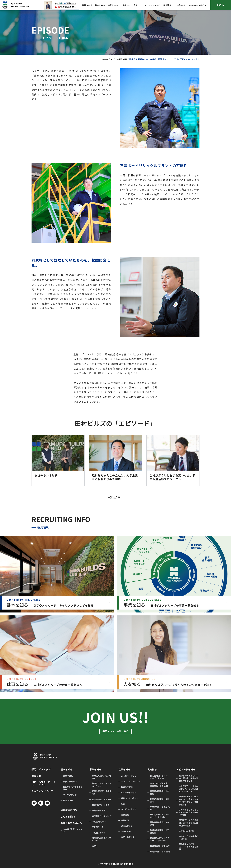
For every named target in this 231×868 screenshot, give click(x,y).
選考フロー (68, 801)
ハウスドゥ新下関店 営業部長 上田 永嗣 (160, 785)
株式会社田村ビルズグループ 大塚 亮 (160, 777)
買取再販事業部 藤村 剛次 (160, 824)
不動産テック (98, 827)
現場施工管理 (127, 787)
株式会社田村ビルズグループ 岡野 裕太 (160, 816)
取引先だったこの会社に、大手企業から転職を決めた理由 (189, 823)
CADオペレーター (129, 793)
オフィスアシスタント (131, 782)
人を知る (138, 5)
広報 (123, 804)
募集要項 (167, 5)
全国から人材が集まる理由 (73, 788)
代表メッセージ (70, 782)
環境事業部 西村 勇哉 (160, 852)
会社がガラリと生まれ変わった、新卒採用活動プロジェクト (189, 789)
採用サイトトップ (41, 769)
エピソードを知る (152, 5)
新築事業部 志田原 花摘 (160, 808)
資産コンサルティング (102, 816)
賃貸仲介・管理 (99, 811)
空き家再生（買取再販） (102, 799)
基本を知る (100, 5)
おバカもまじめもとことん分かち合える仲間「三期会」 (189, 812)
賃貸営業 (125, 815)
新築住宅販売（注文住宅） (102, 777)
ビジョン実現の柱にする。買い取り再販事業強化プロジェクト (189, 778)
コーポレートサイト (197, 5)
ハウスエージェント (130, 776)
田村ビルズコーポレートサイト (41, 784)
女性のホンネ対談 (187, 831)
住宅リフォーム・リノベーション (102, 785)
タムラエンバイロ (41, 791)
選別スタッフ (127, 826)
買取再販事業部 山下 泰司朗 (160, 831)
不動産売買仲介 (99, 822)
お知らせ (181, 5)
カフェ (95, 846)
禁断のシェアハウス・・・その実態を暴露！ (189, 847)
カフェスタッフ (128, 837)
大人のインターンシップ (73, 830)
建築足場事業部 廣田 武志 (160, 800)
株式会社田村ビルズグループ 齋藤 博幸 (160, 839)
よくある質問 (68, 817)
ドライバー (126, 832)
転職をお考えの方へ (71, 823)
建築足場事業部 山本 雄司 (160, 793)
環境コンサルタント (130, 798)
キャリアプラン (70, 795)
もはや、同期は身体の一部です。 (189, 838)
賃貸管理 (125, 820)
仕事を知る (126, 5)
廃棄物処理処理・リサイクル (102, 839)
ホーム (105, 59)
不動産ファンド (99, 833)
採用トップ (87, 5)
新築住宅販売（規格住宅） (102, 793)
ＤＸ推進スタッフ (129, 809)
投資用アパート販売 (101, 805)
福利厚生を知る (69, 810)
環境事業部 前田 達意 (160, 846)
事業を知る (113, 5)
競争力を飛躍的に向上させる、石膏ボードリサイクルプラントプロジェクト (189, 801)
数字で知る (68, 776)
